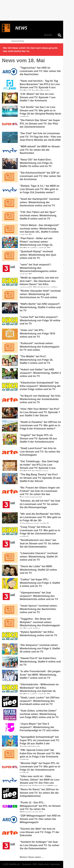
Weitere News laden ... (32, 857)
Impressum (55, 864)
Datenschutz (43, 864)
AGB (35, 864)
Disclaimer (27, 864)
